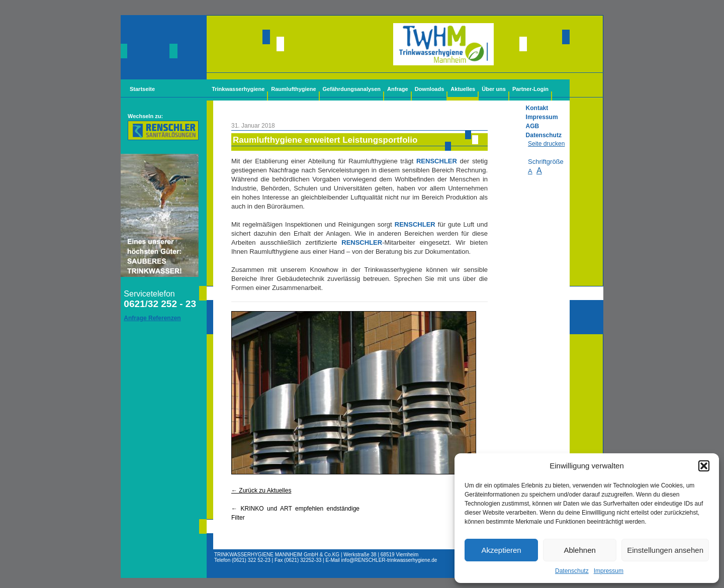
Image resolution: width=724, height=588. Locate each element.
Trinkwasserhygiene (238, 89)
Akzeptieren (501, 550)
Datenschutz (572, 571)
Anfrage (398, 89)
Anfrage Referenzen (152, 318)
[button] (704, 466)
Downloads (430, 89)
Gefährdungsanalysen (352, 89)
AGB (533, 126)
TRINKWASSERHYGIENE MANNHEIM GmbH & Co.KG (277, 555)
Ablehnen (579, 550)
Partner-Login (530, 89)
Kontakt (537, 108)
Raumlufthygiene (293, 89)
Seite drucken (546, 144)
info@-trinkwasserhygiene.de (389, 560)
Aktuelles (463, 89)
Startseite (142, 89)
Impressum (609, 571)
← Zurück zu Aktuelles (261, 491)
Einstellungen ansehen (665, 550)
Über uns (494, 89)
